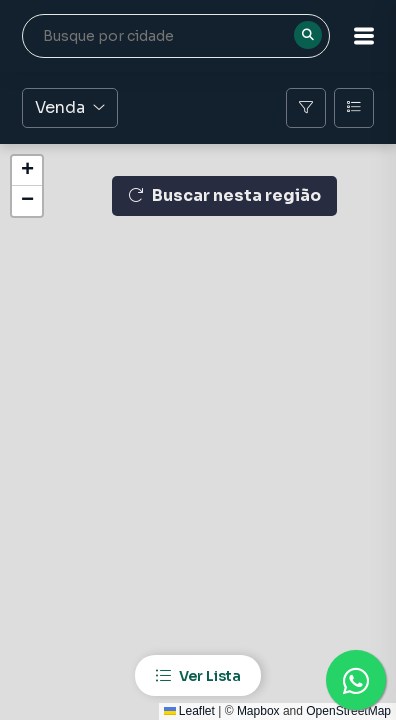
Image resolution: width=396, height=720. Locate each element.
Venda (70, 107)
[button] (364, 36)
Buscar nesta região (224, 195)
